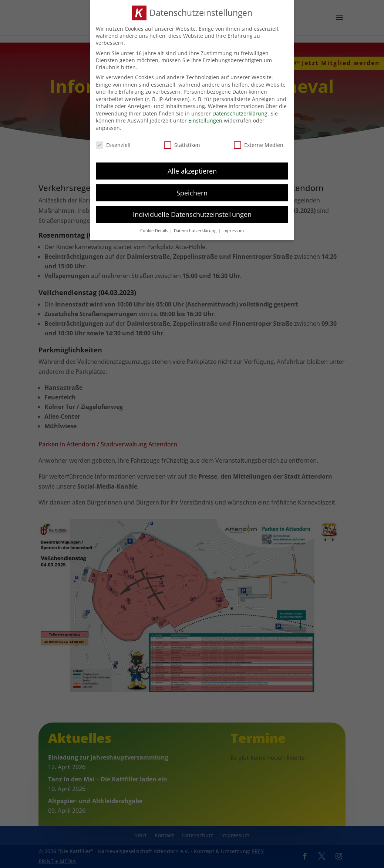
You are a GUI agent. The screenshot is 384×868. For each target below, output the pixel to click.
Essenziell (113, 144)
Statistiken (182, 144)
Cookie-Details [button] (155, 230)
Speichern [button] (192, 192)
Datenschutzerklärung (240, 113)
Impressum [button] (233, 230)
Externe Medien (259, 144)
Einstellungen (205, 120)
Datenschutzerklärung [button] (196, 230)
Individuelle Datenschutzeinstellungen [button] (192, 214)
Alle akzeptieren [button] (192, 170)
